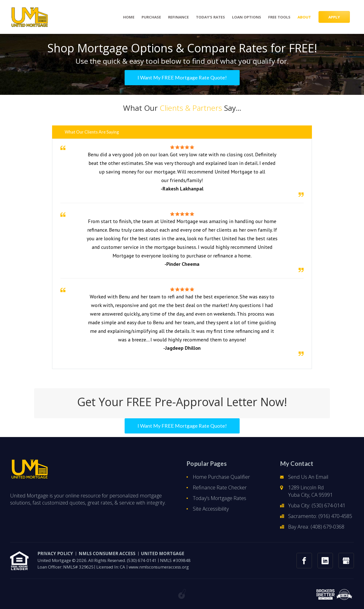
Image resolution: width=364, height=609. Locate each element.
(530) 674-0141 (142, 560)
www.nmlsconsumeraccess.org (159, 567)
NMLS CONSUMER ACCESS (107, 553)
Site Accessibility (211, 509)
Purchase (151, 17)
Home (129, 17)
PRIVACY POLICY (55, 553)
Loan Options (247, 17)
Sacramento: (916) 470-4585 (320, 516)
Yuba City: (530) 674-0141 (317, 505)
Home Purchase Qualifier (221, 477)
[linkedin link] (325, 561)
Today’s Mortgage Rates (220, 498)
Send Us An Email (308, 477)
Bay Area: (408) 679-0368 (316, 527)
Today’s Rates (210, 17)
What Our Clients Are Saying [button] (92, 132)
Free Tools (279, 17)
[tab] (182, 132)
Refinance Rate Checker (220, 487)
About (304, 17)
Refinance (178, 17)
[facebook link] (304, 561)
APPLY (334, 17)
